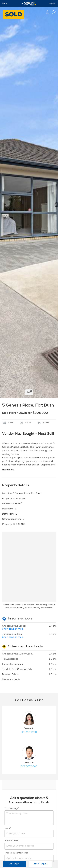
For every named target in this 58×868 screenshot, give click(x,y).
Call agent (15, 864)
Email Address (11, 841)
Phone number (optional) (16, 853)
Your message (11, 809)
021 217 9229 (29, 732)
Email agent (41, 864)
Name (7, 828)
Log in (52, 4)
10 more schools (11, 680)
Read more (8, 470)
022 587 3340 (29, 767)
